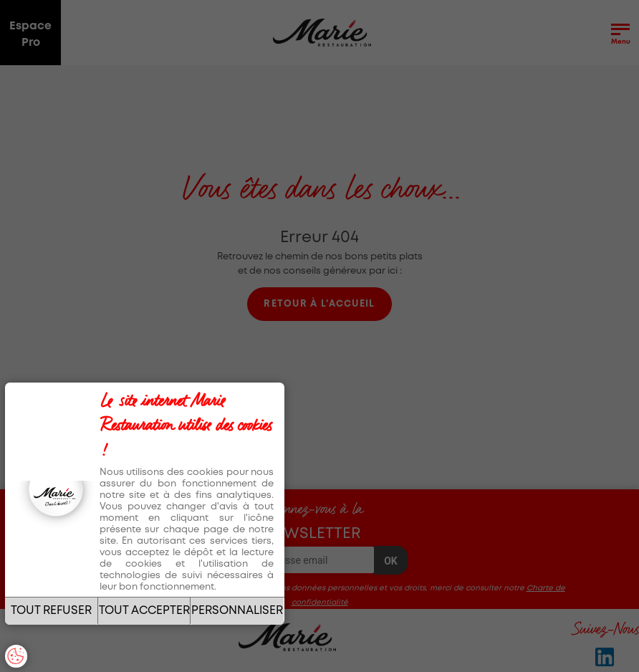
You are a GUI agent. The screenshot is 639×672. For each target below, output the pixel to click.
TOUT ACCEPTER (144, 611)
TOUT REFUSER (51, 611)
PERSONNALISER (237, 611)
